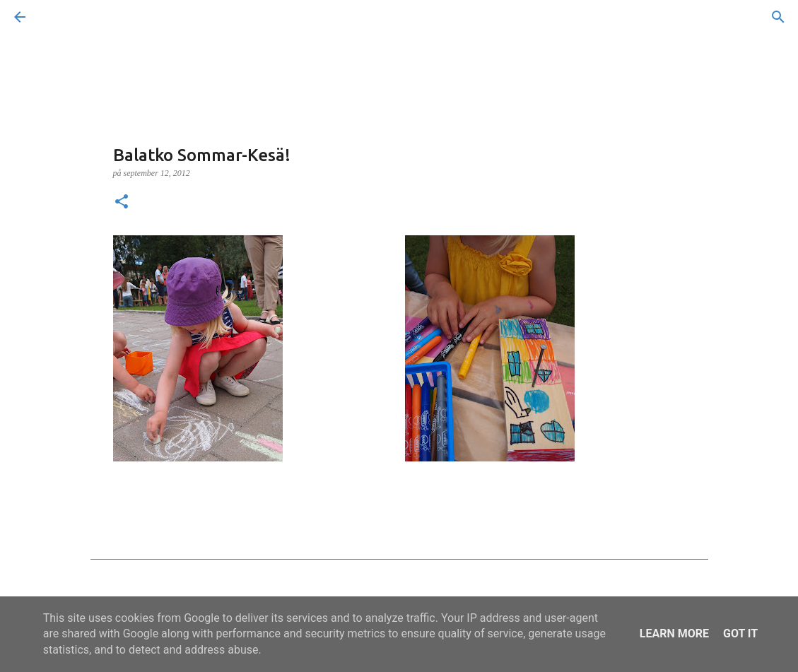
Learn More (674, 633)
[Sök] (59, 17)
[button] (122, 203)
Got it (740, 633)
